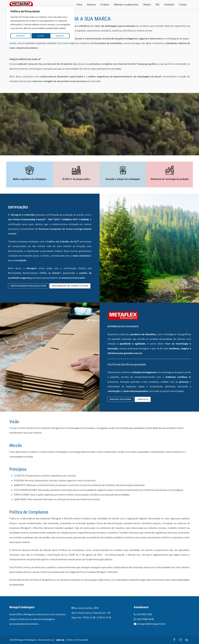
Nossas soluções (121, 399)
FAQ (157, 5)
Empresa (91, 5)
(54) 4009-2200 (144, 614)
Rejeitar (41, 35)
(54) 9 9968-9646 (145, 619)
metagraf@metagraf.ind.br (151, 624)
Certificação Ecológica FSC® (28, 286)
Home (79, 5)
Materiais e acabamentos (126, 5)
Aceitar (61, 35)
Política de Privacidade (77, 640)
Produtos (105, 5)
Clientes (147, 5)
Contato (183, 5)
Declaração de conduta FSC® (70, 286)
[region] (40, 24)
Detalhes (20, 35)
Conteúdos (169, 5)
